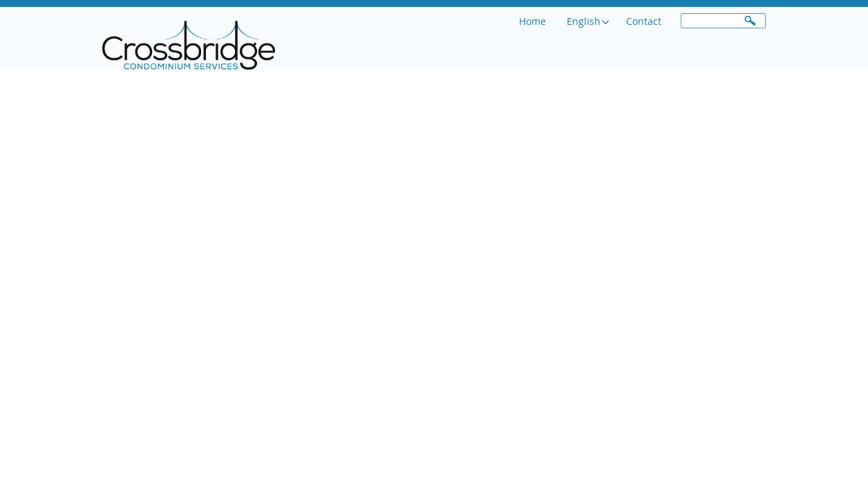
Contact (646, 21)
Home (535, 21)
